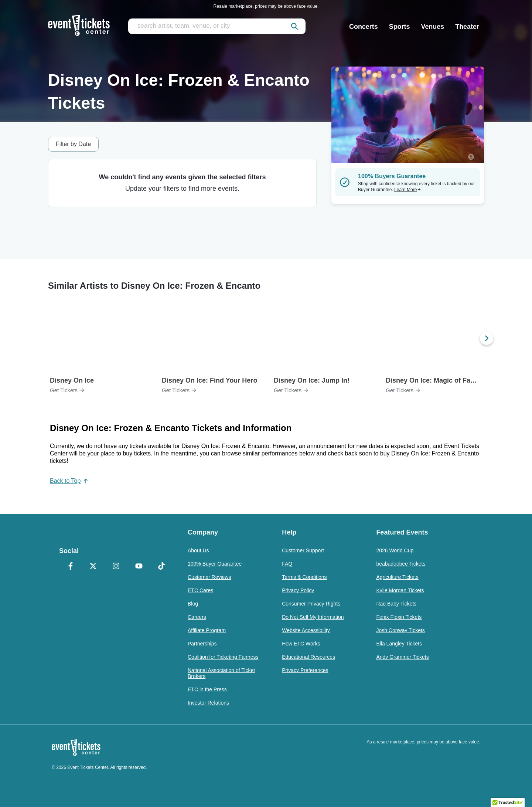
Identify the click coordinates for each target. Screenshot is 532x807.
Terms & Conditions (304, 577)
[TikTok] (161, 567)
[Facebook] (71, 567)
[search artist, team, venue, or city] (217, 26)
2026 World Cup (395, 550)
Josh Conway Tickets (400, 630)
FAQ (287, 564)
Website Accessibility (306, 630)
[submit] (294, 26)
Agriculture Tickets (397, 577)
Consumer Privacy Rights (311, 604)
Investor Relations (208, 703)
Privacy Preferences (305, 670)
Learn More (407, 190)
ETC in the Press (207, 689)
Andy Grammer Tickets (402, 657)
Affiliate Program (207, 630)
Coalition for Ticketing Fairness (223, 657)
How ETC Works (301, 644)
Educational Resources (308, 657)
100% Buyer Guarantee (215, 564)
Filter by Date (73, 144)
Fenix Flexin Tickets (399, 617)
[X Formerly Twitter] (93, 567)
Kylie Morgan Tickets (400, 590)
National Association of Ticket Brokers (221, 673)
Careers (197, 617)
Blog (193, 604)
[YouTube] (139, 567)
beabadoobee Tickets (401, 564)
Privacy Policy (298, 590)
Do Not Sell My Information (313, 617)
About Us (198, 550)
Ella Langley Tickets (399, 644)
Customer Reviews (209, 577)
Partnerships (202, 644)
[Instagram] (116, 567)
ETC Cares (200, 590)
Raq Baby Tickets (396, 604)
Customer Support (303, 550)
